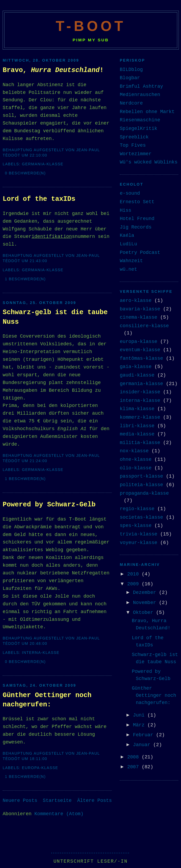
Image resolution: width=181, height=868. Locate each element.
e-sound (130, 193)
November (146, 603)
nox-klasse (134, 451)
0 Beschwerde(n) (25, 173)
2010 (134, 574)
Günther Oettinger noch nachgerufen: (47, 700)
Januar (143, 745)
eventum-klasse (140, 350)
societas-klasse (141, 517)
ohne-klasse (136, 459)
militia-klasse (140, 443)
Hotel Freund (137, 219)
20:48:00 (38, 643)
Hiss (126, 210)
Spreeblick (134, 137)
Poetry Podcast (140, 253)
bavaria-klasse (140, 309)
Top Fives (133, 145)
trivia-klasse (139, 534)
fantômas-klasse (141, 358)
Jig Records (136, 227)
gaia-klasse (136, 367)
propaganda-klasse (144, 493)
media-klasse (137, 434)
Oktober (145, 613)
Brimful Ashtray (141, 86)
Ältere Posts (94, 801)
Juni (140, 715)
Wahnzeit (131, 261)
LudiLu (128, 244)
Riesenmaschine (140, 120)
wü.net (128, 269)
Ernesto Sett (137, 202)
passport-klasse (141, 476)
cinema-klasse (139, 317)
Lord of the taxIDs (39, 199)
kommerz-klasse (140, 417)
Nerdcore (131, 103)
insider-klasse (140, 392)
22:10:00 (38, 155)
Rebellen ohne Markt (147, 112)
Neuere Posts (20, 801)
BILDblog (131, 70)
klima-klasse (137, 409)
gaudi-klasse (137, 375)
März (140, 725)
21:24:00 (38, 461)
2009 (134, 584)
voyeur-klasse (139, 543)
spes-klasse (136, 526)
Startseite (57, 801)
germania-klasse (43, 164)
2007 (134, 767)
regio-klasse (137, 509)
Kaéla (127, 235)
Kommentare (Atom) (59, 814)
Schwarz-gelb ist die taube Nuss (55, 317)
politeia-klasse (141, 485)
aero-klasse (136, 301)
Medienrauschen (140, 95)
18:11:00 (38, 759)
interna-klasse (41, 653)
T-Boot (91, 26)
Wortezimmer (136, 154)
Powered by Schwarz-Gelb (49, 505)
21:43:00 (38, 261)
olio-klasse (136, 468)
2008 (134, 757)
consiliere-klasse (144, 326)
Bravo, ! (53, 70)
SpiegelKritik (139, 129)
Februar (145, 735)
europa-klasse (40, 768)
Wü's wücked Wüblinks (149, 162)
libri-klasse (137, 426)
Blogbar (130, 78)
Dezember (146, 593)
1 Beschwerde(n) (25, 279)
